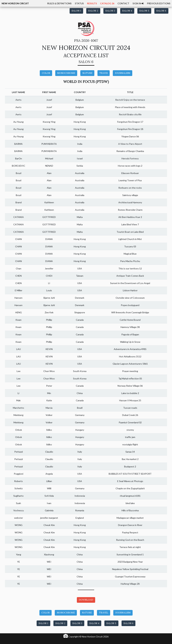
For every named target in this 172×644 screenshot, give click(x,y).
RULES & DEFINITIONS (59, 3)
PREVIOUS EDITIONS (159, 3)
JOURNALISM (123, 73)
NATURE (87, 73)
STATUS (79, 3)
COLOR (46, 73)
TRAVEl (104, 73)
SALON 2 (93, 11)
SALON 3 (110, 11)
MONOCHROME (66, 73)
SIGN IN (138, 3)
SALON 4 (127, 11)
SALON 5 (144, 11)
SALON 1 (76, 11)
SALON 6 (161, 11)
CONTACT (123, 3)
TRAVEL (104, 613)
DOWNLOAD (86, 600)
